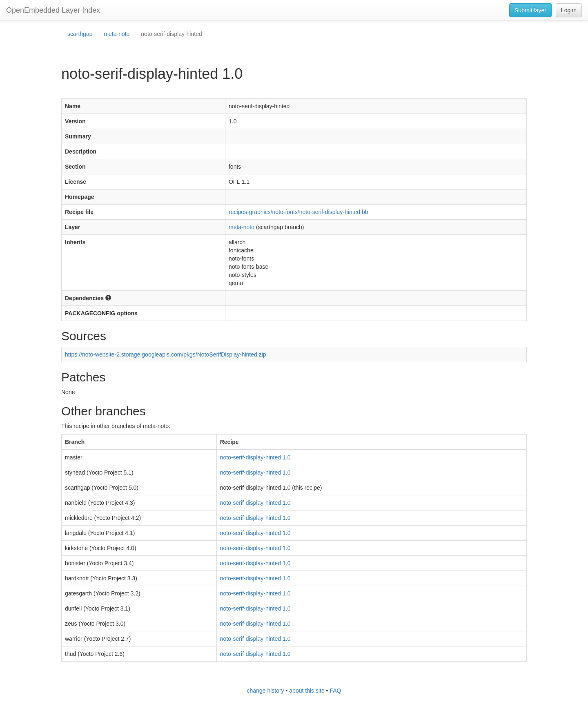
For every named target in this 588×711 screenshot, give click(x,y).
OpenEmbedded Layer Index (53, 10)
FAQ (335, 691)
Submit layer (530, 10)
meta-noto (117, 34)
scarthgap (80, 34)
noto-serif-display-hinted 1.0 (255, 457)
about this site (307, 691)
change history (266, 691)
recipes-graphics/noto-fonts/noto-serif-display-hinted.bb (298, 212)
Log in (569, 10)
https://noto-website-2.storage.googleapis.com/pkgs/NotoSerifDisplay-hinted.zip (166, 354)
